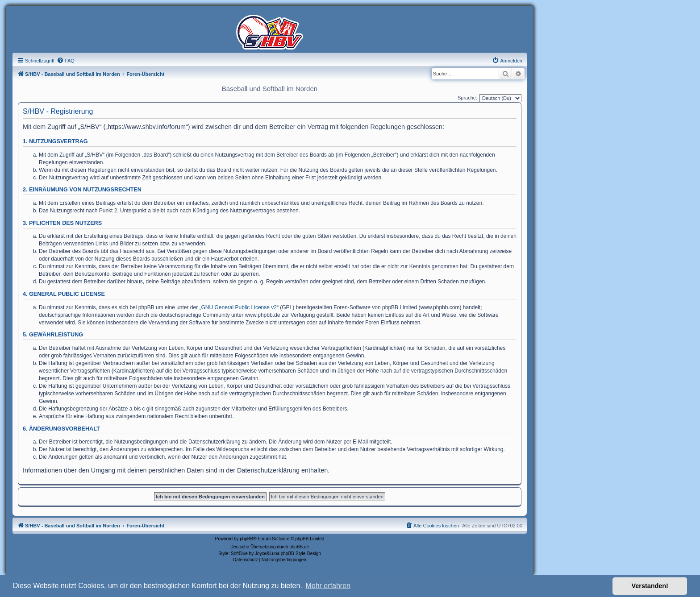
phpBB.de (299, 547)
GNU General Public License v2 (239, 307)
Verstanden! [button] (650, 586)
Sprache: (467, 98)
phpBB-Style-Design (301, 553)
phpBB (246, 539)
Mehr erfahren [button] (328, 586)
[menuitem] (66, 61)
